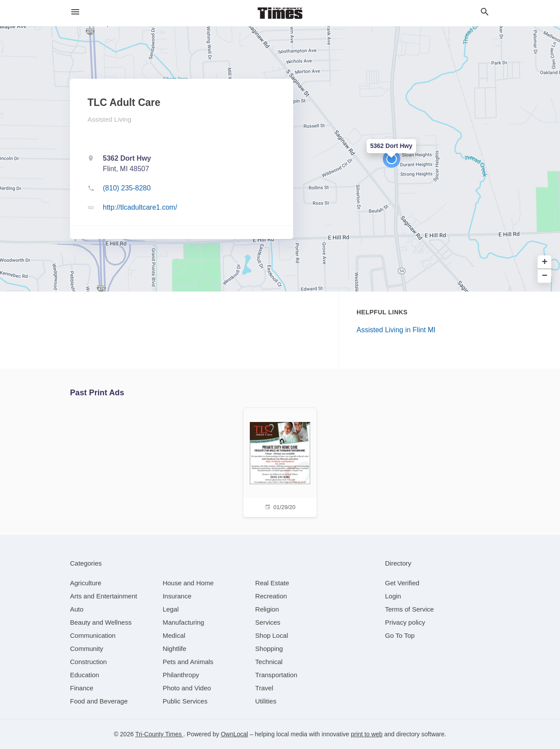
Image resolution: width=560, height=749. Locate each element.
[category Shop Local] (271, 635)
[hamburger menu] (75, 12)
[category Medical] (174, 635)
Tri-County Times (159, 734)
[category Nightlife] (175, 649)
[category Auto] (77, 609)
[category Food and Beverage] (99, 701)
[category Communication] (93, 635)
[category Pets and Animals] (188, 662)
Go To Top (400, 635)
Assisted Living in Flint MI (396, 330)
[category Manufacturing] (184, 622)
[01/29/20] (280, 462)
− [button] (545, 276)
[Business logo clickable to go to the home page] (280, 13)
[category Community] (87, 649)
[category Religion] (267, 609)
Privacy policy (405, 622)
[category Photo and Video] (187, 688)
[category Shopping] (269, 649)
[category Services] (268, 622)
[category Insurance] (177, 596)
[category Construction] (88, 662)
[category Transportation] (276, 675)
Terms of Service (409, 609)
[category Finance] (82, 688)
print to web (367, 734)
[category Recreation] (271, 596)
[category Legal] (171, 609)
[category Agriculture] (86, 583)
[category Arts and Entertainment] (103, 596)
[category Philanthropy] (181, 675)
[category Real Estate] (272, 583)
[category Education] (85, 675)
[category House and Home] (188, 583)
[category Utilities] (266, 701)
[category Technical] (269, 662)
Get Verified (402, 583)
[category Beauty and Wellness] (101, 622)
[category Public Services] (185, 701)
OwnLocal (234, 734)
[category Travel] (264, 688)
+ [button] (545, 262)
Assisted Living (109, 119)
